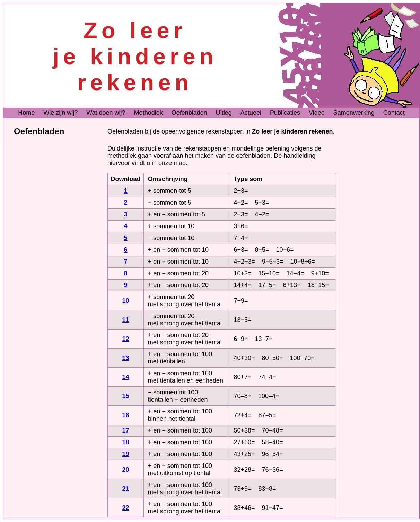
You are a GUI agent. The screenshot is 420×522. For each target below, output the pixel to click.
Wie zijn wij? (60, 113)
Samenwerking (354, 113)
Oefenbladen (189, 113)
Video (317, 113)
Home (26, 113)
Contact (394, 113)
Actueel (251, 113)
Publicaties (285, 113)
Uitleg (224, 113)
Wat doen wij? (106, 113)
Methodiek (148, 113)
